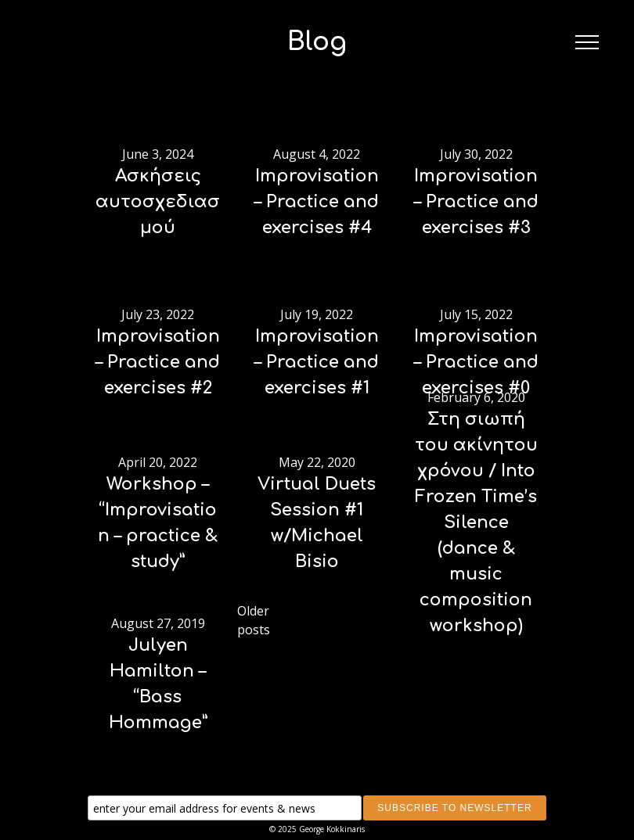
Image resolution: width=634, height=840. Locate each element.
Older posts (254, 620)
